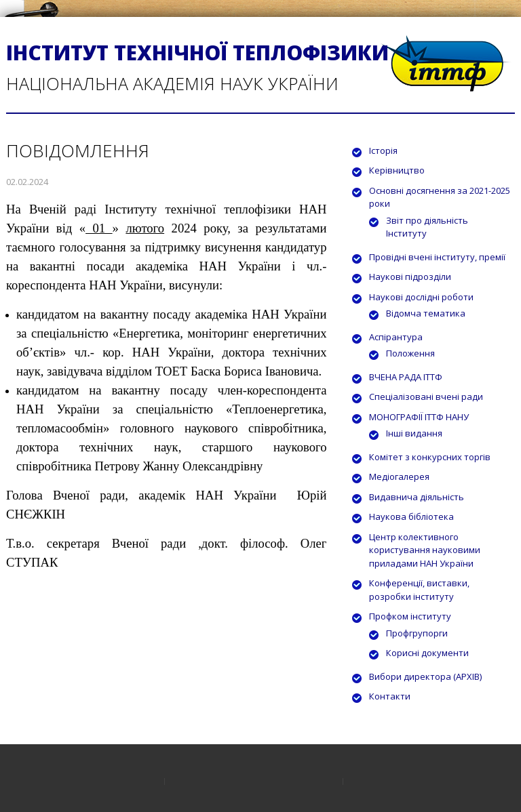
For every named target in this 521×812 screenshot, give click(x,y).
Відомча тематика (426, 313)
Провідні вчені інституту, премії (437, 257)
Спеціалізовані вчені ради (426, 397)
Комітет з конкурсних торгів (430, 457)
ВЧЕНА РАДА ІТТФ (406, 377)
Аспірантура (396, 337)
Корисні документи (427, 653)
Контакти (390, 696)
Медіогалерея (399, 476)
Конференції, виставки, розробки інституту (419, 590)
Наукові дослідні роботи (421, 297)
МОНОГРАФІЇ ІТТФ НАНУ (419, 417)
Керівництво (397, 170)
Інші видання (414, 433)
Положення (410, 353)
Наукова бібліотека (411, 516)
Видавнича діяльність (417, 497)
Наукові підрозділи (410, 277)
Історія (383, 150)
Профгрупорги (417, 633)
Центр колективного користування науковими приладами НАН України (425, 550)
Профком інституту (410, 616)
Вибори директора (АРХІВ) (425, 676)
